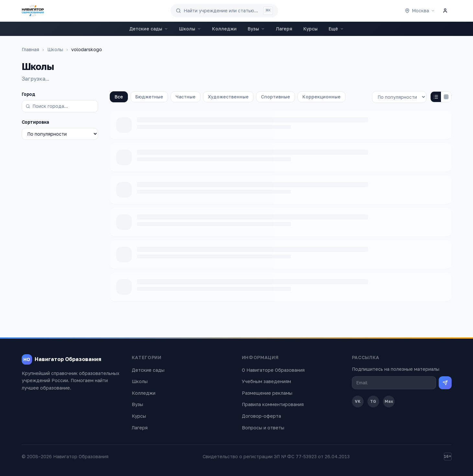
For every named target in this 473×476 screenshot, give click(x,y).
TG (373, 401)
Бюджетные (149, 97)
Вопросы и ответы (263, 428)
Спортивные (276, 97)
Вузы (256, 29)
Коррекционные (321, 97)
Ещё (336, 29)
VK (358, 401)
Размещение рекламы (267, 393)
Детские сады (149, 29)
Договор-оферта (261, 416)
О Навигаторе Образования (273, 370)
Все (119, 97)
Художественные (228, 97)
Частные (186, 97)
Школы (190, 29)
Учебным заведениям (266, 381)
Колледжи (224, 29)
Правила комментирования (273, 404)
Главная (30, 49)
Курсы (310, 29)
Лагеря (284, 29)
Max (389, 401)
